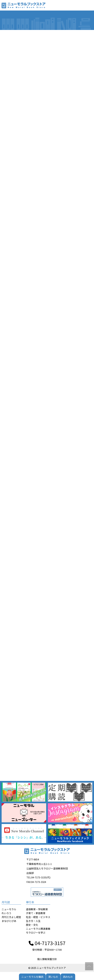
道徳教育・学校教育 (37, 909)
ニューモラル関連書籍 (38, 929)
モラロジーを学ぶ (36, 932)
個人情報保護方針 (47, 959)
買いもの (53, 977)
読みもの (68, 977)
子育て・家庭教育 (36, 913)
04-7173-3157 (47, 943)
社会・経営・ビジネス (38, 917)
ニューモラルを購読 (32, 977)
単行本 (30, 902)
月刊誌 (6, 902)
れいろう (6, 913)
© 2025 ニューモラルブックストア (47, 968)
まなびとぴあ (9, 921)
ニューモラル (9, 909)
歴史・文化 (32, 925)
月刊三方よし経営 (11, 917)
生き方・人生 (33, 921)
